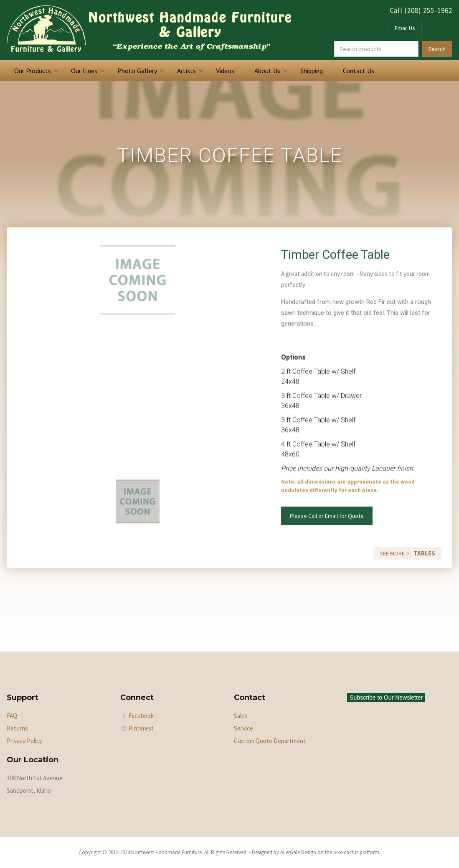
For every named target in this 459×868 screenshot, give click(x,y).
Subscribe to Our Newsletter (386, 697)
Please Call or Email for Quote (327, 521)
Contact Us (359, 71)
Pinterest (141, 728)
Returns (17, 728)
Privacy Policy (24, 741)
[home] (149, 30)
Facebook (141, 716)
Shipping (312, 71)
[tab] (138, 506)
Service (243, 728)
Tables (424, 553)
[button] (35, 71)
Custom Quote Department (270, 741)
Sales (241, 716)
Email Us (405, 28)
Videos (225, 71)
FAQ (12, 716)
